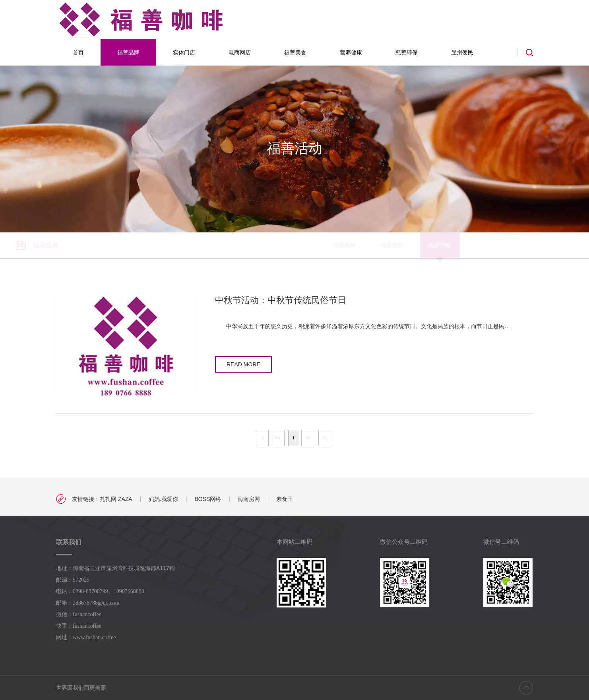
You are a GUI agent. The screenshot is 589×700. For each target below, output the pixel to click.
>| (325, 438)
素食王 (285, 499)
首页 (78, 52)
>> (308, 438)
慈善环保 (407, 52)
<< (278, 438)
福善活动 (263, 245)
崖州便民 (462, 52)
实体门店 (184, 52)
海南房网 (249, 499)
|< (262, 438)
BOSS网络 (208, 499)
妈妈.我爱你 (163, 499)
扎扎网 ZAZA (116, 499)
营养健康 (351, 52)
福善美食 (295, 52)
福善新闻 (215, 245)
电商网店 (240, 52)
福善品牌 (128, 52)
